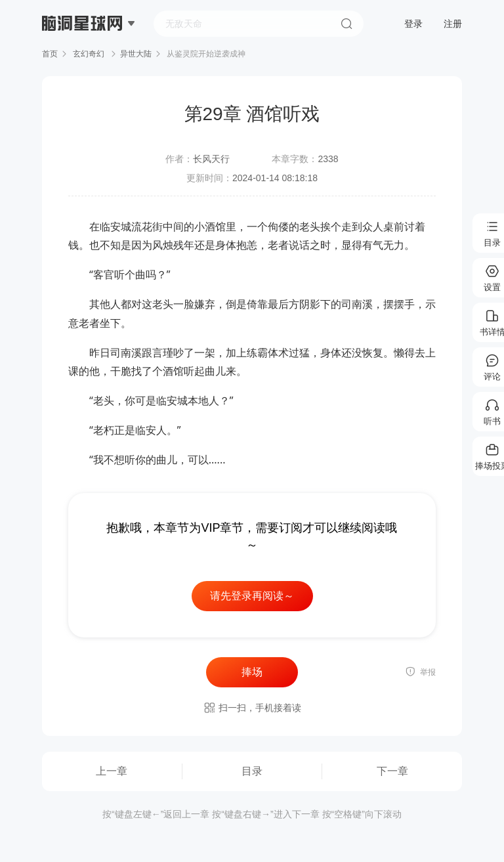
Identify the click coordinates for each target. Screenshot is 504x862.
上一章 (112, 771)
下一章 (392, 771)
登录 (413, 24)
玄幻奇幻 (89, 54)
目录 (252, 771)
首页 (50, 54)
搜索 (346, 24)
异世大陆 (136, 54)
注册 (453, 24)
